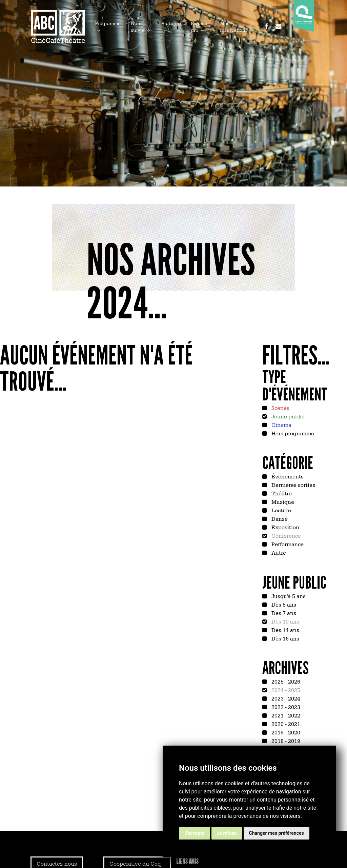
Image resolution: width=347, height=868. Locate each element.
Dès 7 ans (283, 613)
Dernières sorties (293, 485)
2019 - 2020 (285, 732)
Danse (279, 518)
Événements (287, 476)
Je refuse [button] (227, 833)
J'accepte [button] (195, 833)
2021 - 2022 (285, 715)
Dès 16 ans (285, 638)
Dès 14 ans (285, 630)
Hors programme (292, 433)
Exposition (285, 527)
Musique (282, 501)
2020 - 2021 (285, 724)
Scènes (280, 408)
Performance (287, 544)
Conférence (285, 535)
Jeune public (287, 416)
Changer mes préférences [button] (277, 833)
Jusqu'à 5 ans (288, 596)
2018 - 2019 (285, 741)
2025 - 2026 (285, 681)
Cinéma (281, 425)
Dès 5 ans (283, 604)
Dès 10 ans (285, 621)
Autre (278, 552)
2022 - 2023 (285, 707)
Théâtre (281, 493)
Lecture (281, 510)
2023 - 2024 (285, 698)
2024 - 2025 (285, 690)
